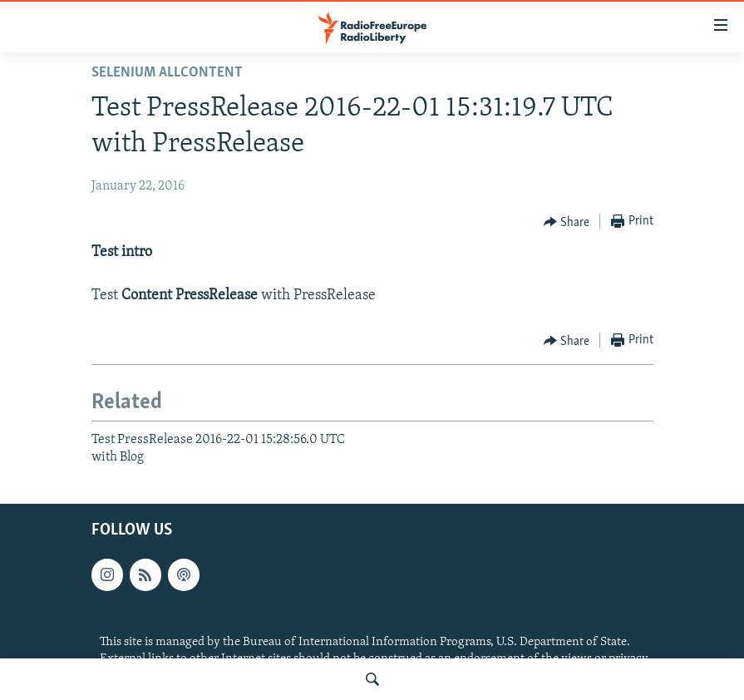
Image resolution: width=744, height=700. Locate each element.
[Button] (567, 222)
